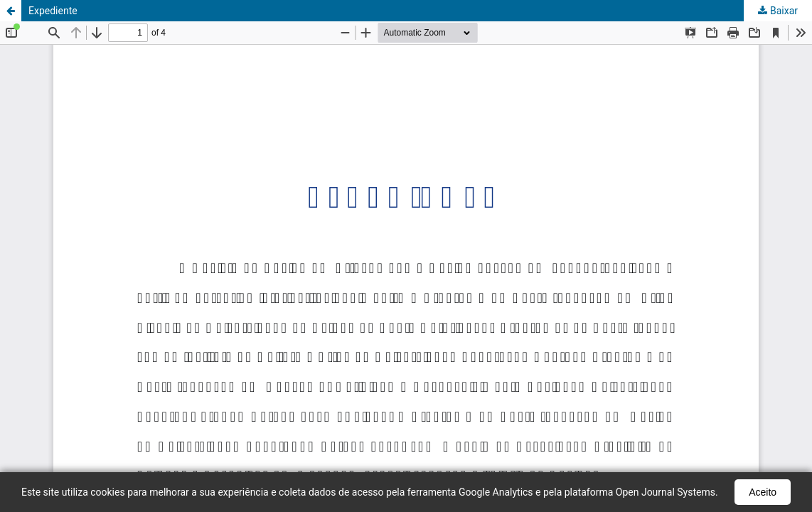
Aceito (763, 492)
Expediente (53, 11)
